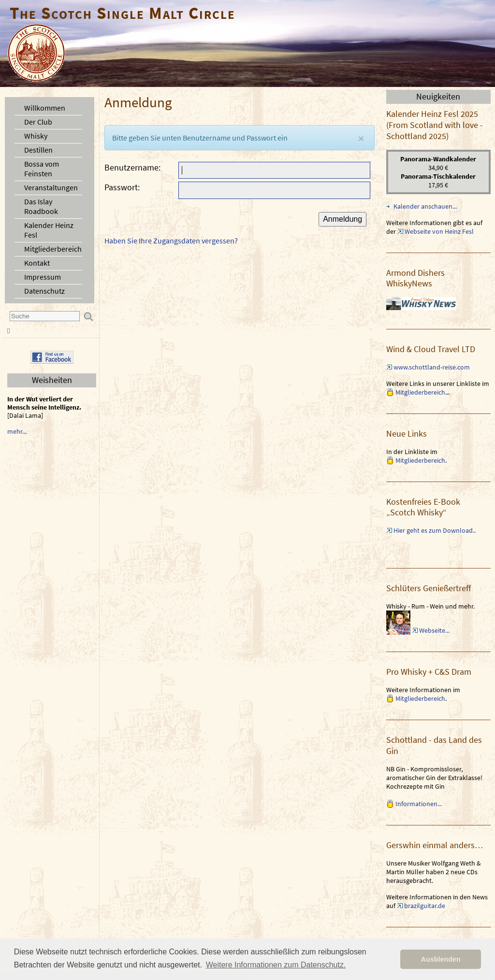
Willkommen (45, 108)
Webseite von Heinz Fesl (439, 231)
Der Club (38, 122)
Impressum (43, 277)
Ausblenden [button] (441, 959)
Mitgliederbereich (53, 249)
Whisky (36, 136)
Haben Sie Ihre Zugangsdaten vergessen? (171, 241)
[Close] (361, 138)
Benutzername (131, 167)
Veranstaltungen (51, 187)
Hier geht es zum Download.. (435, 530)
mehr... (17, 432)
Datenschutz (44, 291)
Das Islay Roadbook (41, 206)
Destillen (38, 150)
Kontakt (37, 263)
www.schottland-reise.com (432, 367)
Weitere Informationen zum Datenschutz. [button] (276, 965)
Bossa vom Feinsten (42, 169)
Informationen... (419, 804)
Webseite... (434, 630)
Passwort (121, 187)
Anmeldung (342, 219)
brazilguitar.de (425, 906)
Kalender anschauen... (425, 206)
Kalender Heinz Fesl (49, 230)
